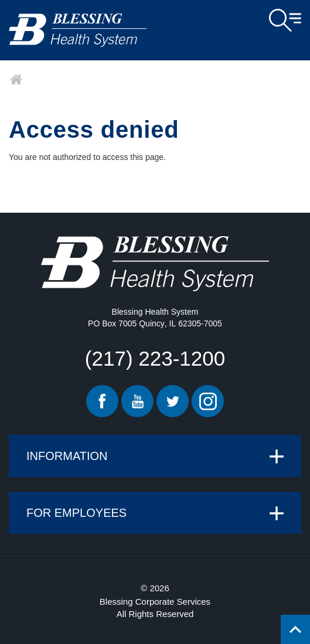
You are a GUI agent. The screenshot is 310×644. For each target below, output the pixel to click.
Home (16, 80)
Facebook (102, 401)
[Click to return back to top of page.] (295, 629)
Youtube (137, 401)
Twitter (173, 401)
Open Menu (285, 21)
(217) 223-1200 (155, 358)
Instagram (208, 401)
